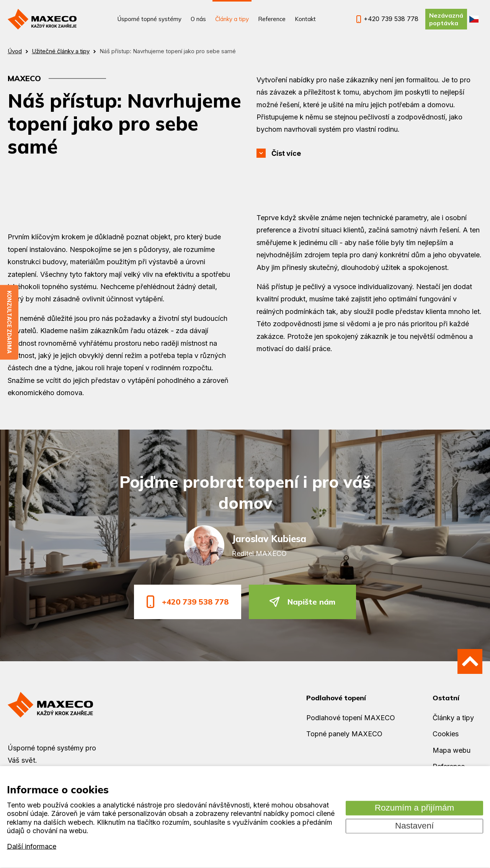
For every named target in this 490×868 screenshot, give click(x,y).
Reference (272, 19)
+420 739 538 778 (188, 602)
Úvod (15, 51)
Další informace (32, 846)
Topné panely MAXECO (344, 734)
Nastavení (414, 826)
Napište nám (302, 602)
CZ (474, 19)
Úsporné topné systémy (149, 19)
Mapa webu (452, 750)
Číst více (286, 153)
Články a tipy (232, 19)
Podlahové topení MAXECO (351, 718)
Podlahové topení (336, 698)
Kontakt (305, 19)
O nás (198, 19)
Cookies (446, 734)
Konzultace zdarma (9, 323)
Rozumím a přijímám (415, 808)
